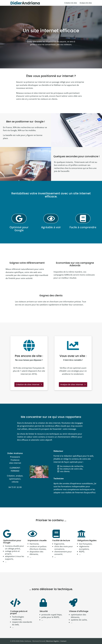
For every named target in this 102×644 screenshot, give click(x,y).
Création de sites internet (28, 384)
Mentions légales (52, 641)
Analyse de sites (86, 3)
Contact (63, 641)
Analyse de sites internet (72, 384)
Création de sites (71, 3)
